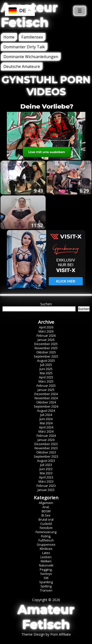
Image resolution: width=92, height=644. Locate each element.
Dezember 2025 (46, 344)
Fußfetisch (46, 540)
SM (46, 578)
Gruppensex (46, 545)
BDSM (46, 511)
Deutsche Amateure (22, 66)
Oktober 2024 (46, 402)
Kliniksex (46, 549)
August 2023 (46, 461)
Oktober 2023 (46, 452)
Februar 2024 (46, 436)
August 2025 (46, 361)
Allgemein (46, 503)
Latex (46, 553)
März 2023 (46, 482)
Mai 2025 (46, 373)
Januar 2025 (46, 390)
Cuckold (46, 524)
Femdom (46, 528)
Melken (46, 561)
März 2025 (46, 381)
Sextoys (46, 574)
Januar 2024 (46, 440)
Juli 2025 (46, 365)
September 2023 (46, 457)
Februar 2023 (46, 486)
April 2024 (46, 427)
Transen (46, 590)
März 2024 (46, 431)
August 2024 (46, 411)
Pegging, (46, 570)
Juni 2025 (46, 369)
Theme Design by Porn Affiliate (46, 634)
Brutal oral (46, 520)
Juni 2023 (46, 469)
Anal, (46, 507)
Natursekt (46, 565)
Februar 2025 (46, 386)
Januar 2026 (46, 340)
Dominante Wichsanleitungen (31, 57)
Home (9, 37)
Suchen (46, 304)
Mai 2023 (46, 473)
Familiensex (32, 37)
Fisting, (46, 536)
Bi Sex (46, 515)
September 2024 (46, 406)
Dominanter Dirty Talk (24, 47)
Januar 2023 (46, 490)
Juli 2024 (46, 415)
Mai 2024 (46, 423)
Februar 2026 (46, 336)
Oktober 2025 (46, 352)
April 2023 (46, 477)
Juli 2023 (46, 465)
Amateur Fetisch (46, 617)
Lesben (46, 557)
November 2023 (46, 448)
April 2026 (46, 327)
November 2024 (46, 398)
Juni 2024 (46, 419)
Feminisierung (46, 532)
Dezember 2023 (46, 444)
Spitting (46, 586)
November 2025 (46, 348)
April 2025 (46, 377)
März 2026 (46, 331)
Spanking (46, 582)
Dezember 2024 (46, 394)
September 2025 (46, 356)
